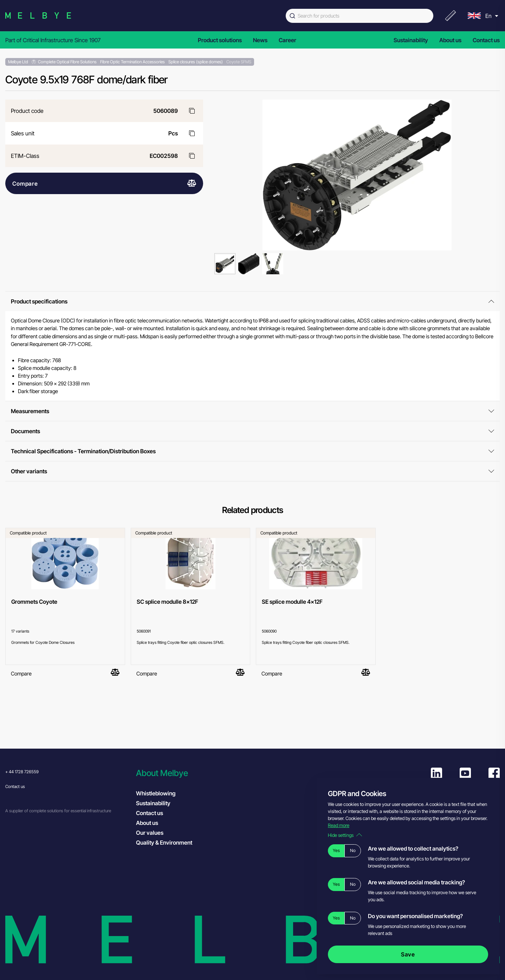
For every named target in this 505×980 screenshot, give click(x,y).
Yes (336, 850)
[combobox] (360, 16)
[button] (198, 773)
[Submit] (292, 16)
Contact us (486, 40)
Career (287, 40)
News (260, 40)
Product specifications (252, 301)
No (353, 850)
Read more (339, 825)
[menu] (482, 16)
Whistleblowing (156, 793)
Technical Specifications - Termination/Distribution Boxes (252, 451)
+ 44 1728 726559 (22, 772)
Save (408, 954)
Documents (252, 431)
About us (450, 40)
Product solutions (220, 40)
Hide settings (345, 835)
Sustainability (411, 40)
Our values (150, 833)
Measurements (252, 411)
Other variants (252, 471)
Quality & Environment (164, 843)
